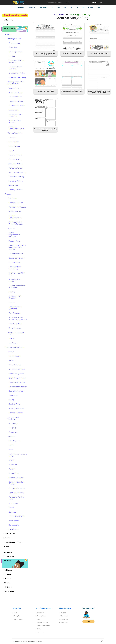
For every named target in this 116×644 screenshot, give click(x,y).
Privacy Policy (17, 616)
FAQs (15, 613)
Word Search (63, 616)
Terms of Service (18, 619)
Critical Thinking (64, 622)
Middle (91, 8)
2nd (58, 8)
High (99, 8)
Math (38, 619)
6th (83, 8)
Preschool (31, 8)
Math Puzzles (63, 619)
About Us (17, 608)
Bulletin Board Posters (43, 622)
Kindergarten (43, 8)
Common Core (41, 632)
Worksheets (20, 8)
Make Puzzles (65, 608)
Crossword (63, 613)
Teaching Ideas (41, 616)
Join (88, 622)
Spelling (39, 629)
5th (77, 8)
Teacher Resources (44, 608)
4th (71, 8)
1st (52, 8)
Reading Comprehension (43, 626)
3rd (65, 8)
